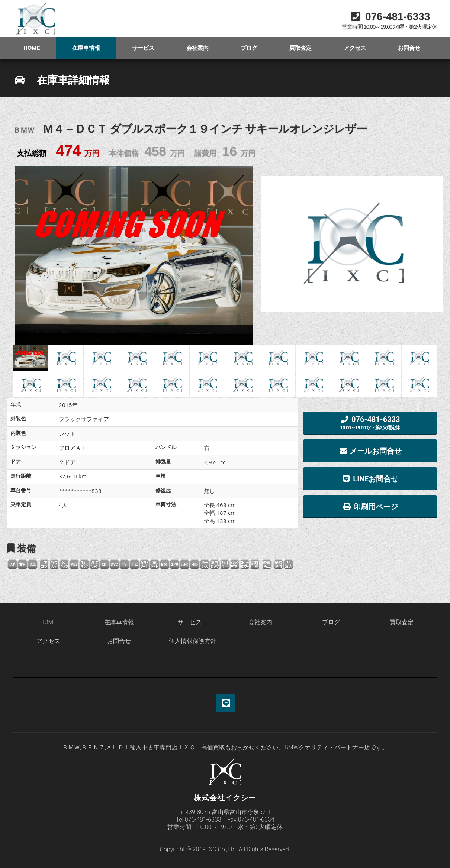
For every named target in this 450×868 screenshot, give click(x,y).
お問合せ (409, 48)
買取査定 (300, 48)
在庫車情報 (86, 48)
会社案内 (197, 48)
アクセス (355, 48)
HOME (32, 48)
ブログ (249, 48)
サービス (143, 48)
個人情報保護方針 (193, 641)
